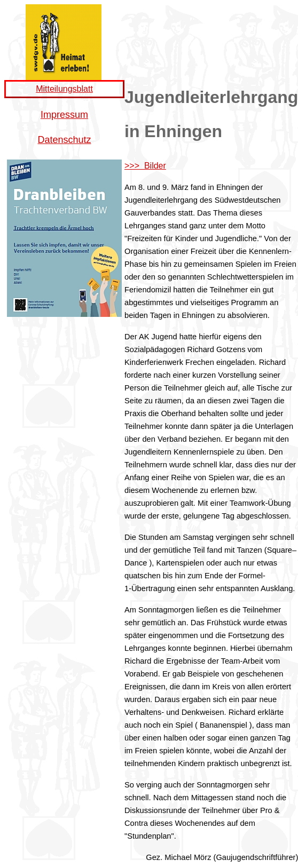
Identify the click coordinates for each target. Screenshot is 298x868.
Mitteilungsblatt (64, 89)
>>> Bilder (145, 166)
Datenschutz (64, 140)
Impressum (64, 115)
